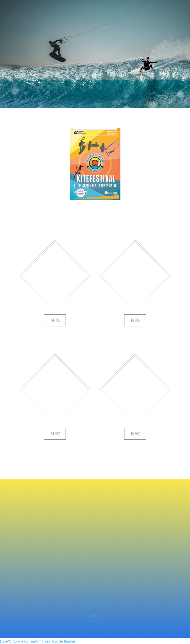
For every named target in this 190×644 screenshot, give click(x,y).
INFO (55, 320)
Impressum (95, 603)
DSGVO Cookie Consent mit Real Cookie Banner (38, 641)
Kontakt (95, 616)
